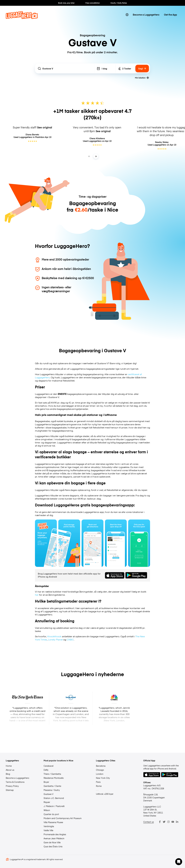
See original (45, 127)
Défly (46, 770)
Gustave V (48, 794)
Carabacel (48, 766)
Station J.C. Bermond (54, 798)
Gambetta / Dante (52, 786)
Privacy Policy (12, 786)
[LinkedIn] (177, 822)
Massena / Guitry (52, 790)
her (37, 595)
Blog (8, 774)
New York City (103, 778)
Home (9, 766)
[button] (179, 862)
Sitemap (10, 790)
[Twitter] (164, 822)
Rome (99, 786)
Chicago (100, 770)
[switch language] (127, 15)
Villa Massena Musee (53, 822)
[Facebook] (160, 822)
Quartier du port (51, 814)
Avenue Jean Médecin (54, 838)
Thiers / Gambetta (52, 774)
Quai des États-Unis (53, 846)
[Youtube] (173, 822)
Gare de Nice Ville (52, 842)
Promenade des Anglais (55, 834)
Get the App (170, 15)
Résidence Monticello (54, 778)
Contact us (149, 822)
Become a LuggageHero (146, 15)
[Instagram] (168, 822)
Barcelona (101, 766)
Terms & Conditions (15, 782)
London (100, 774)
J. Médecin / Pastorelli (54, 806)
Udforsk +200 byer (105, 794)
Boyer (46, 782)
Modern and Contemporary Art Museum (63, 818)
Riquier (47, 802)
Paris (98, 782)
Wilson (47, 810)
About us (10, 770)
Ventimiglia (49, 826)
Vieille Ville (48, 830)
